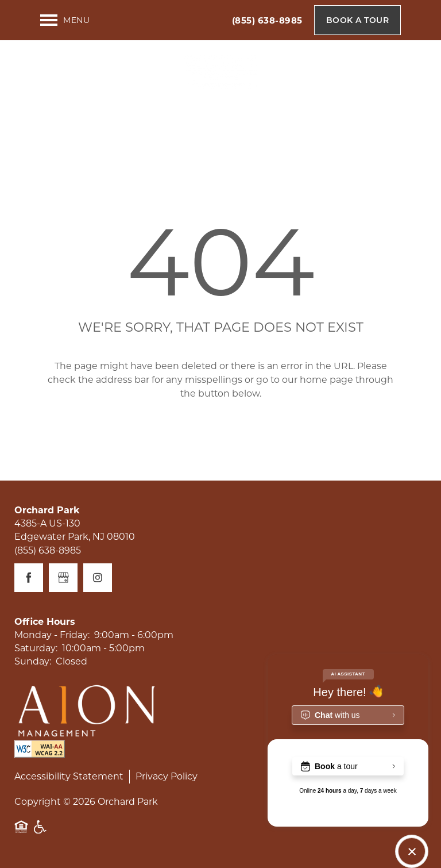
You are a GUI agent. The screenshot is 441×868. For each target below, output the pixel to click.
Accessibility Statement (69, 776)
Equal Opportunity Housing (21, 833)
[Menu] (65, 20)
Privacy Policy (167, 776)
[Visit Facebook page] (29, 578)
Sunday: (33, 661)
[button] (358, 20)
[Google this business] (63, 578)
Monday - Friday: (52, 635)
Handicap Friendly (41, 833)
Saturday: (36, 648)
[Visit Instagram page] (98, 578)
